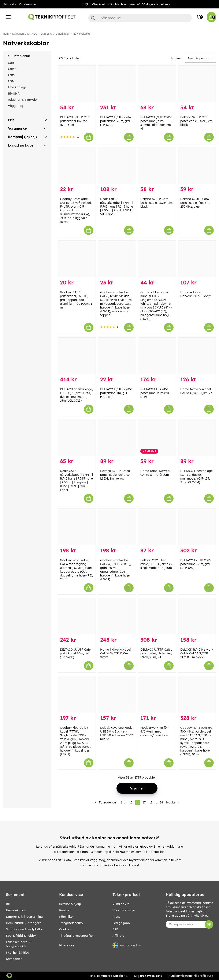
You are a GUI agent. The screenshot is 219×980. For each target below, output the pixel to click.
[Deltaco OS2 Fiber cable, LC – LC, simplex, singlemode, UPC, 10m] (157, 527)
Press (116, 917)
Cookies (65, 929)
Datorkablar (62, 34)
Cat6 (11, 75)
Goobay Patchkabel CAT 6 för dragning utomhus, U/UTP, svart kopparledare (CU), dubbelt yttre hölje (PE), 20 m (77, 570)
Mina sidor (10, 4)
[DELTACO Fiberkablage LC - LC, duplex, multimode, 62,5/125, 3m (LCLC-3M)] (197, 438)
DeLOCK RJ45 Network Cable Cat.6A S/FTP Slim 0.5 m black (197, 653)
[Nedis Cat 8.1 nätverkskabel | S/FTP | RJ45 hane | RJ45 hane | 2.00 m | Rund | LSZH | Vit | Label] (117, 166)
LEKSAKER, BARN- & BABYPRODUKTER (19, 944)
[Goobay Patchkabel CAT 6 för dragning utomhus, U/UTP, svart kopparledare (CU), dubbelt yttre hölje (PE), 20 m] (77, 527)
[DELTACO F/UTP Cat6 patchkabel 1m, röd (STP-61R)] (77, 84)
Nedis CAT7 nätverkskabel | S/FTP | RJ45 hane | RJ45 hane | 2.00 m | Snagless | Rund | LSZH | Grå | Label (76, 480)
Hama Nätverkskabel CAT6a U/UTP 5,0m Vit (196, 391)
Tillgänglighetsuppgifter (77, 936)
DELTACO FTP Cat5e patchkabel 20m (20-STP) (155, 393)
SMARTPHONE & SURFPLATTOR (25, 929)
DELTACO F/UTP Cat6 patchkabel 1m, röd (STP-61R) (75, 121)
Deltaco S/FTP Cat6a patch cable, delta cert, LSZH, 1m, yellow (116, 475)
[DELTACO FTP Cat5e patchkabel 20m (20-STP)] (157, 356)
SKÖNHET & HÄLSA (18, 953)
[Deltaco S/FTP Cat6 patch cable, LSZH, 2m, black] (197, 84)
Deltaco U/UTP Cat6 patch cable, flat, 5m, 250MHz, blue (195, 203)
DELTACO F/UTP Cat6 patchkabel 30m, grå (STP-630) (195, 564)
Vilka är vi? (121, 904)
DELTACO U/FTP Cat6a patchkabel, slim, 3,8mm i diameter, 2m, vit (156, 123)
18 (151, 802)
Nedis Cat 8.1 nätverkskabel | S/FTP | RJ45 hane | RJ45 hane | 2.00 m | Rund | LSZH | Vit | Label (117, 207)
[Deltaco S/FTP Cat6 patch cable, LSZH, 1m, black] (157, 166)
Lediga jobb (121, 923)
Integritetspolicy (71, 923)
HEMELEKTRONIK (16, 910)
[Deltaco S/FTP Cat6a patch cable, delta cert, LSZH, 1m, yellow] (117, 438)
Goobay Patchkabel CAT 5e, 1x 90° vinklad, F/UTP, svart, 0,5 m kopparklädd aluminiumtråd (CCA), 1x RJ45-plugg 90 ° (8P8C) (76, 210)
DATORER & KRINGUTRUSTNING (32, 34)
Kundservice (27, 4)
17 (144, 802)
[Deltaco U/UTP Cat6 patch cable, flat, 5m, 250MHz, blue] (197, 166)
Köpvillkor (67, 917)
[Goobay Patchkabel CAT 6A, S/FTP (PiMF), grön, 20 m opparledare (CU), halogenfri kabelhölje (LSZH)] (117, 527)
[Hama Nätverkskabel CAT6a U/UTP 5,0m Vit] (197, 356)
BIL (8, 904)
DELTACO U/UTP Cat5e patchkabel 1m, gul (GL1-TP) (116, 393)
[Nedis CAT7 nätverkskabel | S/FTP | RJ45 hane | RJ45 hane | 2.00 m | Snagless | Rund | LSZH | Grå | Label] (77, 438)
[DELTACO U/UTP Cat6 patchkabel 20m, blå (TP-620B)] (77, 616)
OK (209, 924)
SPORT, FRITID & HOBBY (21, 936)
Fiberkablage (17, 87)
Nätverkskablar (82, 34)
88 (161, 802)
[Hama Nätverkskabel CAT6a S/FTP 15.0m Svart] (117, 616)
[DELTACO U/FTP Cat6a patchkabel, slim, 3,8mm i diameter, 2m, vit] (157, 84)
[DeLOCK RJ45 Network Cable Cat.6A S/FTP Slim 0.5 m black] (197, 616)
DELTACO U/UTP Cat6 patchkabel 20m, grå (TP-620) (116, 121)
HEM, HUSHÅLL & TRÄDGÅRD (24, 923)
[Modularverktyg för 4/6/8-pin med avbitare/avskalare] (157, 694)
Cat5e (12, 69)
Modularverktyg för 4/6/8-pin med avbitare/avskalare (154, 731)
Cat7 (11, 81)
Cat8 (11, 63)
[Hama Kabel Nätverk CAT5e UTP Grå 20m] (157, 438)
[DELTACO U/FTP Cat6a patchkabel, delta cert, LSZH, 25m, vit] (157, 616)
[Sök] (140, 18)
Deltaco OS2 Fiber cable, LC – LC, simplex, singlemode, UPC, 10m (157, 564)
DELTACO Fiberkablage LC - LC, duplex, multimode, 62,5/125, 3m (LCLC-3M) (196, 477)
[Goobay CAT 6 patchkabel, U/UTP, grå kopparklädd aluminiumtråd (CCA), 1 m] (77, 259)
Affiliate (118, 936)
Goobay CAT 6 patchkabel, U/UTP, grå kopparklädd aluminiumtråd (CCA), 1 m (76, 300)
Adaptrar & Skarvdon (23, 100)
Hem (6, 34)
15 (131, 802)
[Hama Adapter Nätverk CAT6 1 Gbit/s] (197, 259)
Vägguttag (16, 106)
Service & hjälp (70, 904)
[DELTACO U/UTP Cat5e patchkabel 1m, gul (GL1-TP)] (117, 356)
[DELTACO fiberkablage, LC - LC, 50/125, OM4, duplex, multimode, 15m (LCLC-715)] (77, 356)
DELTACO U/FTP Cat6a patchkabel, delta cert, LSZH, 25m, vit (156, 653)
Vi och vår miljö (124, 910)
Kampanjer (14, 959)
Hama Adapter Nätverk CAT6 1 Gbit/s (196, 294)
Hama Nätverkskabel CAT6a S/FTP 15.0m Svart (115, 653)
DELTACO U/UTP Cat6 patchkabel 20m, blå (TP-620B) (75, 653)
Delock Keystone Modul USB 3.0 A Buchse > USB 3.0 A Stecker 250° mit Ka (117, 733)
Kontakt (65, 910)
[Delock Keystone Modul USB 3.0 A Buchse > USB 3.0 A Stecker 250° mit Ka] (117, 694)
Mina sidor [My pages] (67, 945)
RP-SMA (14, 94)
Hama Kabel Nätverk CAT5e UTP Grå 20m (155, 473)
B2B (115, 929)
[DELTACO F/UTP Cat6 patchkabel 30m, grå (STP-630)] (197, 527)
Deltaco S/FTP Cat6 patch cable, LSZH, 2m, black (197, 121)
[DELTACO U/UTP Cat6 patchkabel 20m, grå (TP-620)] (117, 84)
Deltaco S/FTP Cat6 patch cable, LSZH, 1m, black (157, 203)
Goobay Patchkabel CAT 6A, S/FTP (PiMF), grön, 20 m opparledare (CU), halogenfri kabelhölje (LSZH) (116, 570)
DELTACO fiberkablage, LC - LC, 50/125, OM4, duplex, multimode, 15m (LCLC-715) (76, 395)
